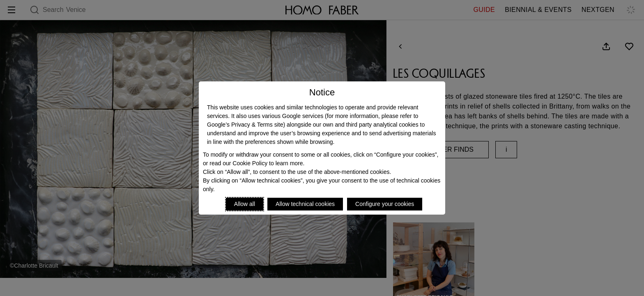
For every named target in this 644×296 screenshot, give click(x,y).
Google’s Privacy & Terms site (245, 125)
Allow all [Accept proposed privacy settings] (245, 204)
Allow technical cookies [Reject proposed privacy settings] (305, 204)
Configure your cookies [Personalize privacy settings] (385, 204)
